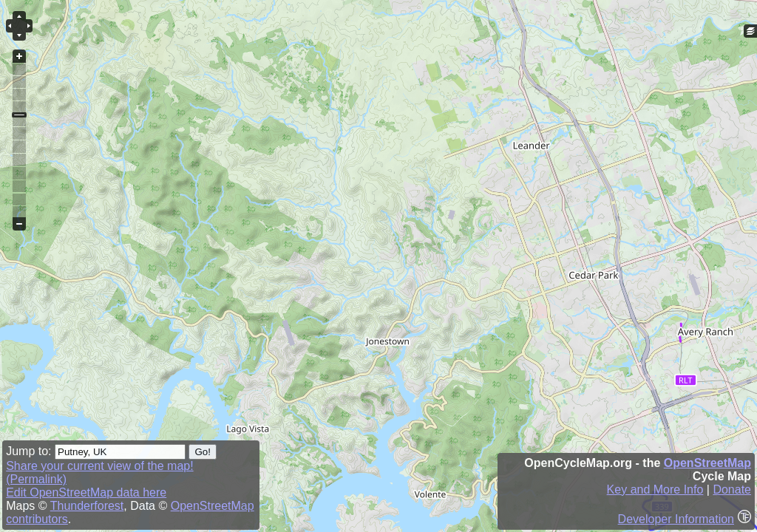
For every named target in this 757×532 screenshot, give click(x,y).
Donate (732, 490)
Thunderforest (87, 506)
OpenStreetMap (707, 463)
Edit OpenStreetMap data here (86, 492)
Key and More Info (655, 490)
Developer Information (676, 519)
